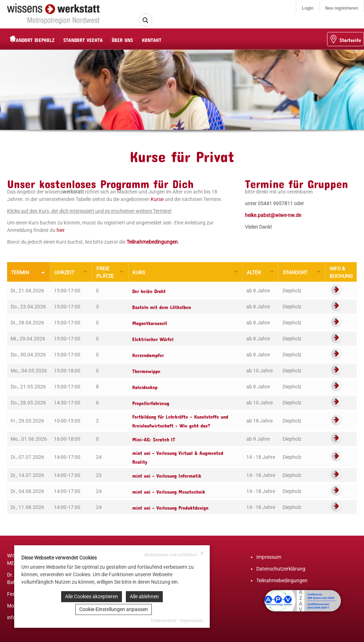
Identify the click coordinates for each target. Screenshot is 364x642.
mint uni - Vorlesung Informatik (167, 475)
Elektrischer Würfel (153, 338)
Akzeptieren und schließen (174, 554)
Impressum (269, 557)
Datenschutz (164, 620)
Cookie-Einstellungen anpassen (114, 609)
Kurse (157, 199)
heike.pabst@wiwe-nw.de (273, 215)
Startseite (345, 39)
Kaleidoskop (145, 386)
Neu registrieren (342, 8)
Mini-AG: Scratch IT (154, 438)
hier (60, 230)
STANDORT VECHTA (97, 39)
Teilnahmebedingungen (152, 242)
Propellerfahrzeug (151, 402)
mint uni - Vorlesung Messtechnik (169, 491)
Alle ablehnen (144, 596)
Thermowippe (146, 370)
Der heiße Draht (149, 290)
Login (308, 8)
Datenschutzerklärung (281, 569)
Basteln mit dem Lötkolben (162, 306)
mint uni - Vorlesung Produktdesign (170, 507)
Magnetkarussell (150, 322)
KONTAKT (165, 39)
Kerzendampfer (148, 354)
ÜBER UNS (136, 39)
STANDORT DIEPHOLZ (47, 39)
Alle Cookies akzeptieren (92, 596)
